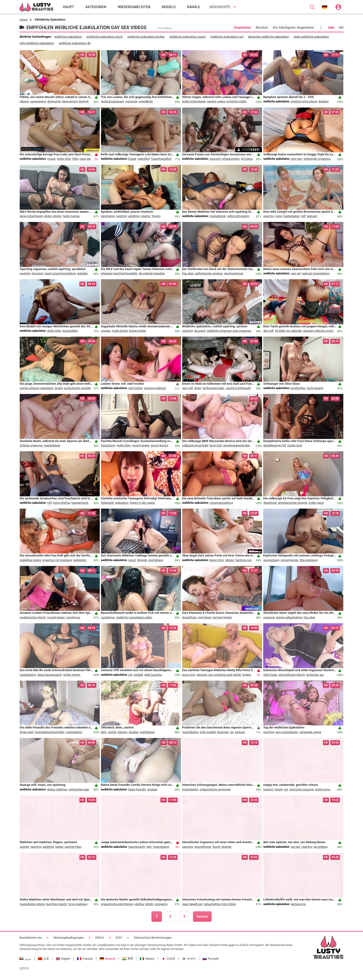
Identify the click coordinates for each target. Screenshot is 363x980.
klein (104, 732)
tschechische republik (77, 388)
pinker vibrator (53, 216)
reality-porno (323, 790)
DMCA (100, 938)
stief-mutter (135, 388)
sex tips (296, 847)
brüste (132, 159)
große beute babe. (214, 388)
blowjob (84, 101)
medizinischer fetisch (33, 617)
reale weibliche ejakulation (311, 37)
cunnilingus (73, 617)
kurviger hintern (222, 617)
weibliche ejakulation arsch (105, 37)
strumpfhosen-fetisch (292, 675)
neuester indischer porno (318, 331)
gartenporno (298, 904)
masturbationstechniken (49, 732)
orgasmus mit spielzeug (57, 560)
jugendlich (144, 159)
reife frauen (270, 675)
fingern (156, 216)
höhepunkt (107, 503)
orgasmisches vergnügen (215, 790)
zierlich (112, 732)
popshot (268, 790)
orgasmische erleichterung (117, 904)
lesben (59, 847)
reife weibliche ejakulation (37, 43)
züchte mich (295, 445)
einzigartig (161, 904)
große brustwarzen (113, 101)
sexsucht (215, 159)
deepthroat (270, 503)
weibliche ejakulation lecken (146, 37)
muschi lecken (141, 445)
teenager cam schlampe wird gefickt (219, 675)
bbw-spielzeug (309, 560)
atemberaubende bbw (237, 445)
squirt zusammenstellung (60, 273)
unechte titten (73, 847)
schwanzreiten (231, 159)
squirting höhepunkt (238, 388)
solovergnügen (289, 560)
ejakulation (122, 503)
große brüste (120, 331)
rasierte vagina (216, 101)
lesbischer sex (315, 675)
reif (130, 675)
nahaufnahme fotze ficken (220, 904)
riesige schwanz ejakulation (37, 388)
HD (341, 28)
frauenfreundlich (161, 159)
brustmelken (70, 331)
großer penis (316, 503)
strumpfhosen (203, 847)
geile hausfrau (153, 675)
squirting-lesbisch (155, 388)
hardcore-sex (243, 560)
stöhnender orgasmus (317, 159)
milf (303, 216)
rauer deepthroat (192, 904)
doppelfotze (190, 617)
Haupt (23, 20)
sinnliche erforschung (304, 101)
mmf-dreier (205, 617)
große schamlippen (194, 101)
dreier (198, 388)
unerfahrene (156, 560)
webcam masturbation (316, 273)
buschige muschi (57, 904)
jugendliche (146, 101)
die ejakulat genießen (152, 273)
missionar (131, 101)
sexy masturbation (287, 732)
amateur (152, 790)
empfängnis (298, 388)
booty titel (216, 445)
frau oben (188, 273)
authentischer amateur (209, 273)
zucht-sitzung (315, 388)
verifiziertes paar (79, 790)
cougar (52, 159)
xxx (286, 790)
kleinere (123, 732)
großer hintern (72, 675)
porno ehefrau (62, 503)
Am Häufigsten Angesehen (293, 28)
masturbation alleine (32, 904)
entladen (82, 273)
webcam (312, 216)
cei (232, 732)
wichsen (240, 732)
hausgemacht (80, 503)
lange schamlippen (31, 216)
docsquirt (38, 273)
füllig (75, 159)
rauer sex (85, 159)
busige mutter (138, 331)
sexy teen (297, 159)
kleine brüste (70, 101)
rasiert (132, 560)
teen (149, 847)
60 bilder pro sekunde (288, 331)
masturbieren (52, 445)
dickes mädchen (57, 790)
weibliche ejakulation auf (227, 37)
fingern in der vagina (142, 503)
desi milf (269, 331)
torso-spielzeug (78, 904)
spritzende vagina (310, 732)
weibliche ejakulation (68, 37)
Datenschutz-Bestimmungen (153, 938)
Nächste (202, 917)
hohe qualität (208, 732)
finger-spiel (27, 732)
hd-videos (247, 159)
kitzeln (149, 904)
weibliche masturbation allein (134, 617)
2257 (119, 938)
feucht (217, 847)
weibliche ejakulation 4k (75, 43)
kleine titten (217, 560)
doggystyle (54, 101)
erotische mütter (236, 101)
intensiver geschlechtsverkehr (119, 273)
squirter (146, 216)
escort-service (159, 445)
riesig (279, 216)
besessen (223, 732)
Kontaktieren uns (31, 938)
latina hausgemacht (49, 675)
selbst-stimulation (238, 216)
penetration (108, 216)
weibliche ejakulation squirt (187, 37)
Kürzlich (262, 28)
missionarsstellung (221, 503)
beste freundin (137, 790)
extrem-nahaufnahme (289, 617)
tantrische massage (302, 790)
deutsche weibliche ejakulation (268, 37)
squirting (121, 216)
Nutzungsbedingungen (69, 938)
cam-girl (296, 273)
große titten (64, 159)
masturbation (218, 216)
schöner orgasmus (31, 445)
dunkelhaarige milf (275, 445)
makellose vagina (30, 560)
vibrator (24, 101)
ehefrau (140, 904)
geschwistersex (234, 273)
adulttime (134, 216)
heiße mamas (71, 216)
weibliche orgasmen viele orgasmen (229, 331)
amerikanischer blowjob (293, 503)
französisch (108, 445)
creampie (269, 617)
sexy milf (188, 388)
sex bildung (321, 847)
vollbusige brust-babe (195, 445)
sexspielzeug (38, 101)
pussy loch (189, 675)
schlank (138, 675)
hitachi (279, 790)
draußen (324, 101)
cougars (106, 331)
